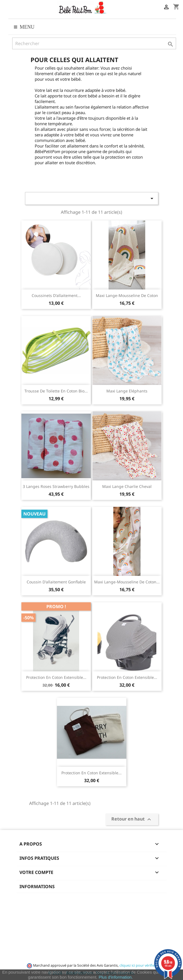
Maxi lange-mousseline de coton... (127, 582)
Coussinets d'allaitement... (56, 295)
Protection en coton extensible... (56, 677)
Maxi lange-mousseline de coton (127, 295)
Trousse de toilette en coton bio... (56, 391)
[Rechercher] (94, 43)
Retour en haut (132, 819)
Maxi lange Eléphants (127, 391)
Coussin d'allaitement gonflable (56, 582)
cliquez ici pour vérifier (137, 965)
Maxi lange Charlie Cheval (127, 486)
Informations (37, 886)
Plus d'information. (116, 977)
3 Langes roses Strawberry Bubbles (56, 486)
